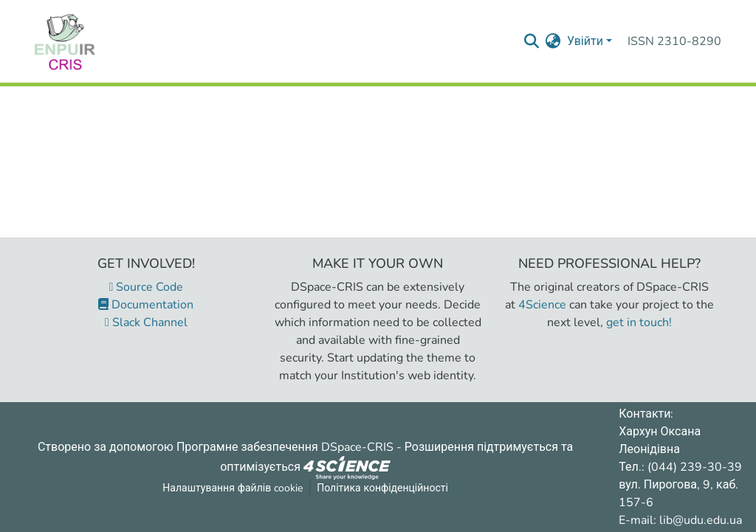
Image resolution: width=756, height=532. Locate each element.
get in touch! (639, 322)
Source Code (147, 287)
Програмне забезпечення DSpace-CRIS (285, 447)
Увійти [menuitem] (585, 41)
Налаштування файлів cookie (233, 488)
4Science (542, 305)
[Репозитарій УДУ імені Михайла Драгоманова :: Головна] (65, 41)
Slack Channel (146, 322)
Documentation (146, 305)
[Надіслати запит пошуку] (532, 41)
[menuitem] (553, 41)
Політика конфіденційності (382, 488)
